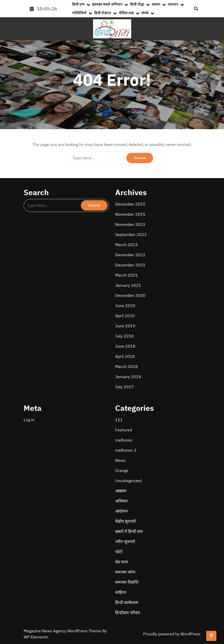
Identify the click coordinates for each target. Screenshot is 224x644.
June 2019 (125, 326)
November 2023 (130, 224)
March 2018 (126, 366)
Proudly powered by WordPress (172, 634)
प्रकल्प (156, 4)
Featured (124, 430)
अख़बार (121, 491)
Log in (29, 420)
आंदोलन (121, 511)
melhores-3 (126, 450)
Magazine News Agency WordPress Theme (63, 631)
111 (119, 420)
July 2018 (124, 336)
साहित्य (121, 592)
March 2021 (126, 275)
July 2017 (124, 387)
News (120, 460)
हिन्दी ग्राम (78, 4)
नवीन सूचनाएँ (125, 541)
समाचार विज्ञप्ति (127, 582)
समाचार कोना (125, 572)
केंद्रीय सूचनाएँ (125, 521)
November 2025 (130, 214)
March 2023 (126, 245)
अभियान (121, 501)
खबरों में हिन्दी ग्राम (129, 531)
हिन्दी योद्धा (137, 4)
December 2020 (130, 295)
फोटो (119, 552)
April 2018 (125, 356)
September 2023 (131, 234)
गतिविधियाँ (79, 13)
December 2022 (130, 255)
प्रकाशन (173, 4)
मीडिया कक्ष (126, 13)
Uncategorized (128, 481)
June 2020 (125, 306)
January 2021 (128, 285)
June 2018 (125, 346)
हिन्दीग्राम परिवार (128, 613)
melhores (124, 440)
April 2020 (125, 316)
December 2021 (130, 265)
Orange (122, 470)
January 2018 (128, 377)
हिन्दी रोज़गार (103, 13)
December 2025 (130, 204)
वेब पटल (122, 562)
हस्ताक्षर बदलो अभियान (107, 4)
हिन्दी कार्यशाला (127, 602)
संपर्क (145, 13)
